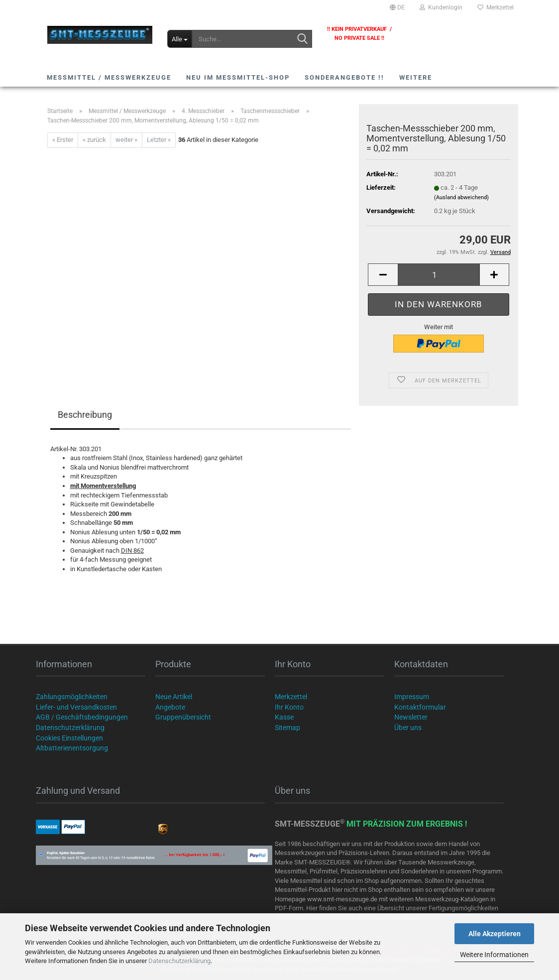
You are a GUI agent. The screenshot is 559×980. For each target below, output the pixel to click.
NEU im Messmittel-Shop (238, 77)
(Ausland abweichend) (461, 197)
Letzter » (159, 140)
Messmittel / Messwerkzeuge (109, 77)
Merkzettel (496, 7)
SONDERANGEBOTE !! (344, 77)
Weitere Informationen (494, 955)
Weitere (416, 77)
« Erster (63, 140)
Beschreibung (85, 415)
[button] (397, 7)
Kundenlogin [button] (441, 7)
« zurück (94, 140)
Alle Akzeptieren (495, 934)
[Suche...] (180, 39)
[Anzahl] (438, 275)
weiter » (126, 140)
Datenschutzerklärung (179, 961)
